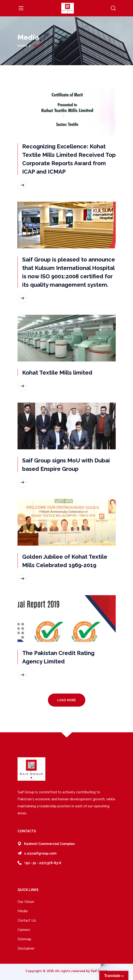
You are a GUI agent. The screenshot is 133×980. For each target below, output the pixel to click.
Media (23, 911)
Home (22, 46)
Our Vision (26, 902)
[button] (113, 8)
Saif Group (99, 971)
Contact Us (27, 920)
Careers (24, 930)
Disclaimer (26, 948)
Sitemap (24, 939)
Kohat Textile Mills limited (58, 373)
